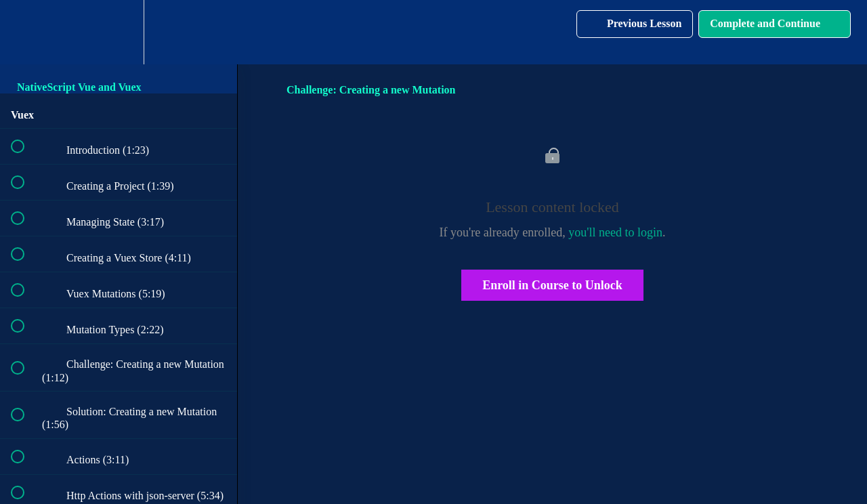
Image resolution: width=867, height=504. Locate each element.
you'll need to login (615, 232)
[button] (25, 32)
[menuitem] (119, 32)
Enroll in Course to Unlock (552, 285)
